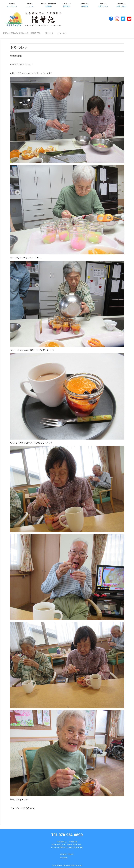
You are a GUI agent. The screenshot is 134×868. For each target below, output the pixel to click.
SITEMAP (64, 856)
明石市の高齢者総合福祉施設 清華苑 (28, 19)
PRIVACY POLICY (67, 853)
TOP (22, 32)
